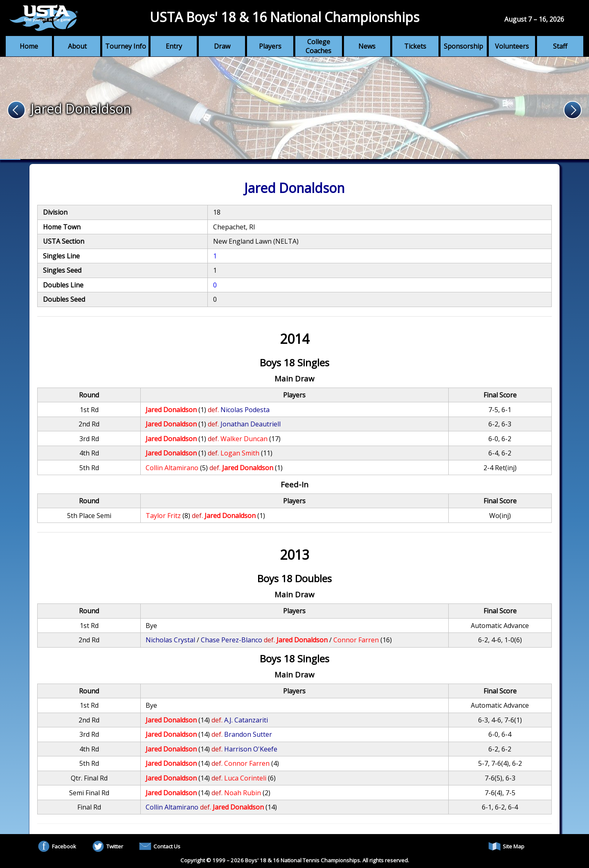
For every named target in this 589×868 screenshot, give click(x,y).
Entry (174, 46)
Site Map (506, 846)
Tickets (415, 46)
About (77, 46)
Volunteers (512, 46)
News (367, 46)
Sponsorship (463, 46)
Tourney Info (126, 46)
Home (29, 46)
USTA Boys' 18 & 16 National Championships (284, 17)
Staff (560, 46)
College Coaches (318, 46)
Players (270, 46)
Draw (222, 46)
